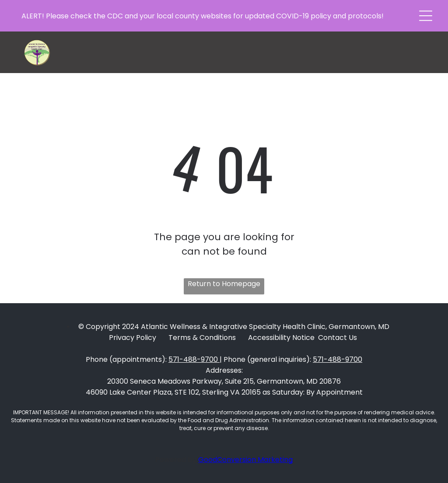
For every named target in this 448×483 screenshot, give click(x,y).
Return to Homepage (224, 284)
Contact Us (338, 338)
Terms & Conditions (202, 338)
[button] (426, 16)
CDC (115, 16)
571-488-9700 (193, 359)
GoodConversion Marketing (245, 460)
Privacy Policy (133, 338)
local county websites (194, 16)
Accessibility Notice (281, 338)
